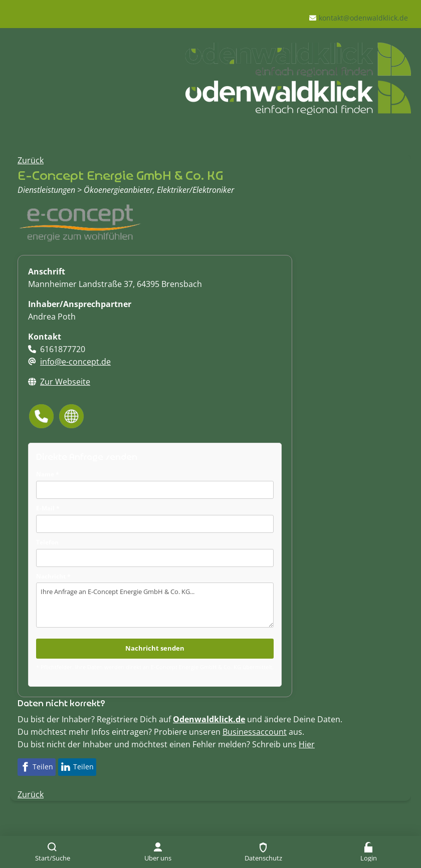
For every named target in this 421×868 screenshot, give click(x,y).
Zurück (31, 160)
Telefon (47, 542)
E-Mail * (48, 508)
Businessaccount (255, 732)
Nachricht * (53, 576)
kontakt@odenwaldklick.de (363, 18)
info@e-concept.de (75, 362)
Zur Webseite (65, 382)
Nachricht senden (155, 648)
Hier (307, 744)
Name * (48, 474)
